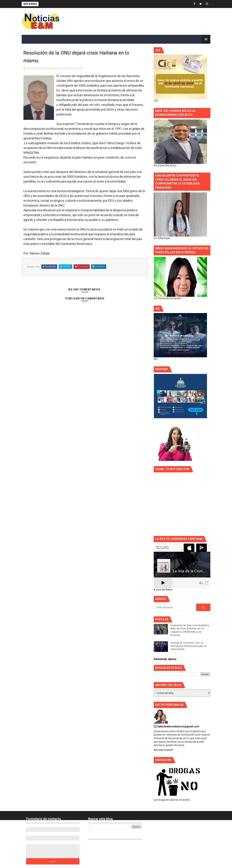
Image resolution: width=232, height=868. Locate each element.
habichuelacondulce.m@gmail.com (178, 726)
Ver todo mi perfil (163, 750)
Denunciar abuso (165, 659)
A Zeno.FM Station (163, 590)
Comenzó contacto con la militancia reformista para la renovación (189, 646)
